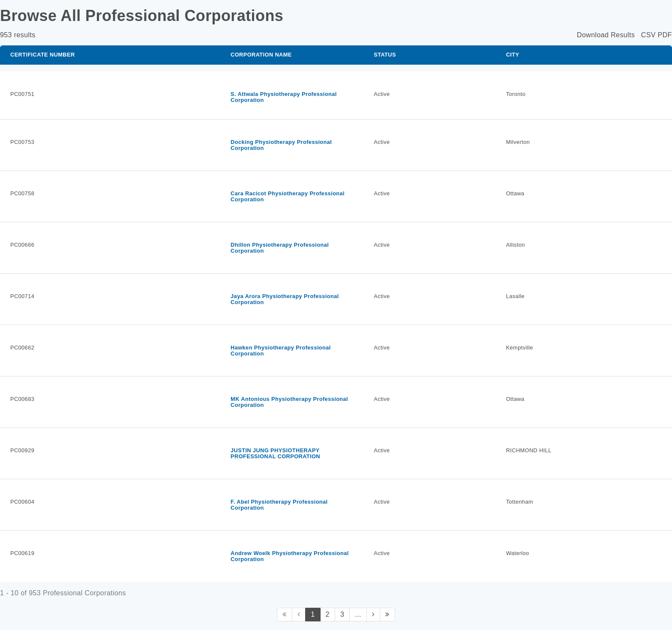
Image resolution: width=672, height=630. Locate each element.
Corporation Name (261, 55)
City (513, 55)
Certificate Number (43, 55)
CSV (648, 35)
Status (385, 55)
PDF (665, 35)
